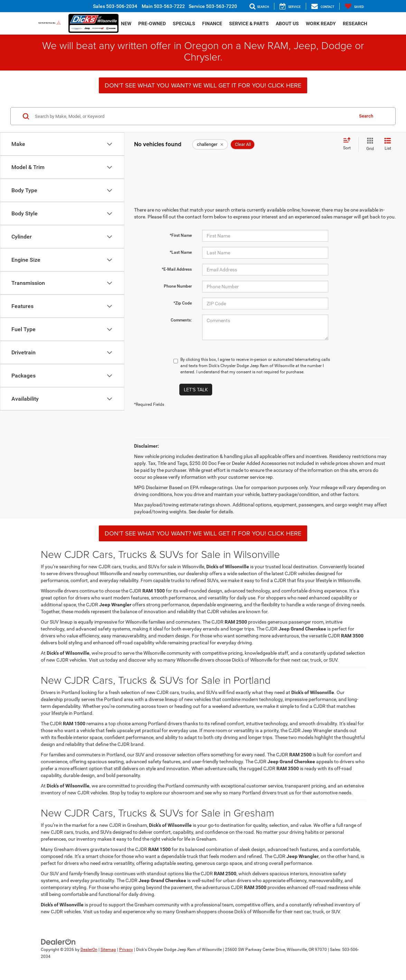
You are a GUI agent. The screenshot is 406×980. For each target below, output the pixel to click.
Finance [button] (212, 24)
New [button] (126, 24)
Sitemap (108, 950)
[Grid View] (369, 144)
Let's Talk (196, 390)
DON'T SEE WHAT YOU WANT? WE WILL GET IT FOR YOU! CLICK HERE (203, 85)
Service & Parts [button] (249, 24)
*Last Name (181, 252)
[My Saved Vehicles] (354, 6)
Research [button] (355, 24)
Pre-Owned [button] (152, 24)
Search (366, 116)
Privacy (126, 950)
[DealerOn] (58, 941)
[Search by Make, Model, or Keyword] (193, 116)
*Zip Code (183, 303)
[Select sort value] (349, 144)
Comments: (181, 320)
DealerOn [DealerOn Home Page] (89, 950)
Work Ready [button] (321, 24)
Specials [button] (184, 24)
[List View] (388, 144)
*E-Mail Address (177, 269)
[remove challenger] (210, 144)
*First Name (181, 235)
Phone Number (178, 286)
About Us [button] (287, 24)
